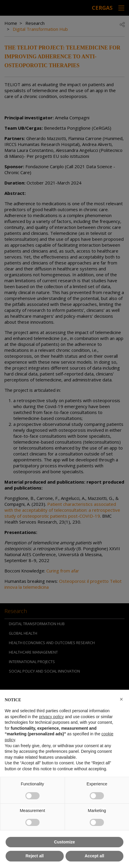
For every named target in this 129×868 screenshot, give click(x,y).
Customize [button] (64, 842)
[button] (121, 699)
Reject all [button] (35, 856)
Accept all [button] (94, 856)
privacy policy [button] (51, 717)
